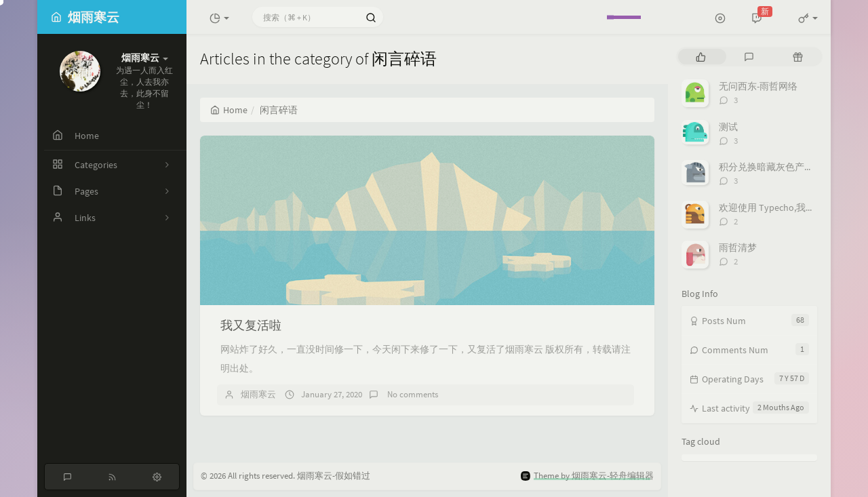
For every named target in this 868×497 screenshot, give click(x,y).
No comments (412, 394)
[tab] (701, 57)
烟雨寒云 (258, 394)
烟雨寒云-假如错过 (334, 476)
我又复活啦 (251, 325)
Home (229, 110)
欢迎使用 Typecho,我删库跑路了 (786, 207)
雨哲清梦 (738, 247)
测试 (728, 127)
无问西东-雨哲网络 (758, 86)
